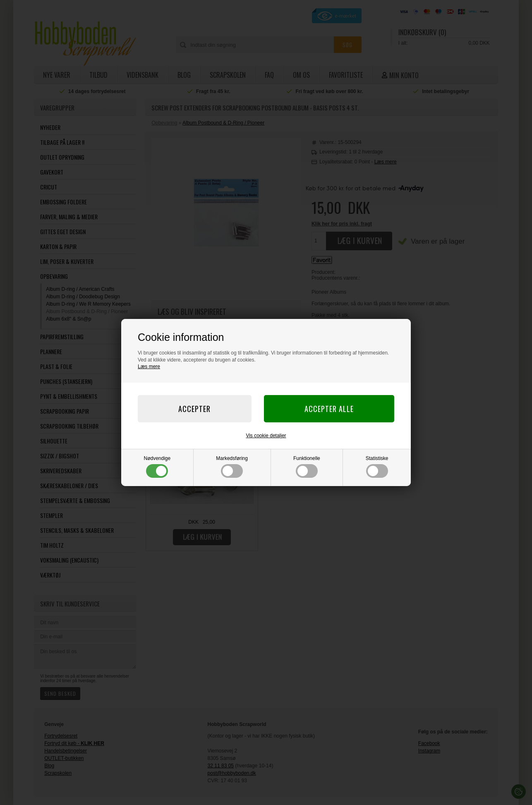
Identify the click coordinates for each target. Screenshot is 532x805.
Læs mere (149, 367)
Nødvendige (157, 467)
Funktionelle (307, 467)
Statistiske (377, 467)
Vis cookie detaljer (266, 436)
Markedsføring (232, 467)
